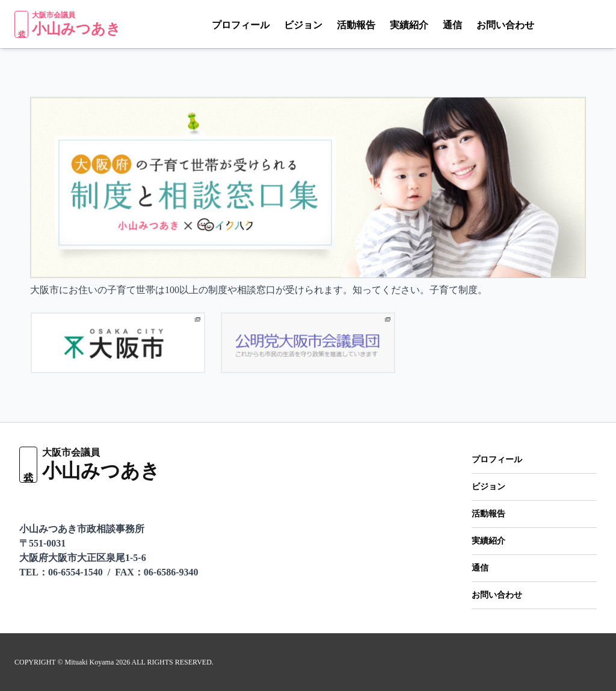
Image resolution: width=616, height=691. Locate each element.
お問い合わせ (485, 25)
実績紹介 (389, 25)
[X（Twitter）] (574, 24)
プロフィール (220, 25)
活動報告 (336, 25)
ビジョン (283, 25)
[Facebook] (597, 24)
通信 (432, 25)
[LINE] (549, 24)
